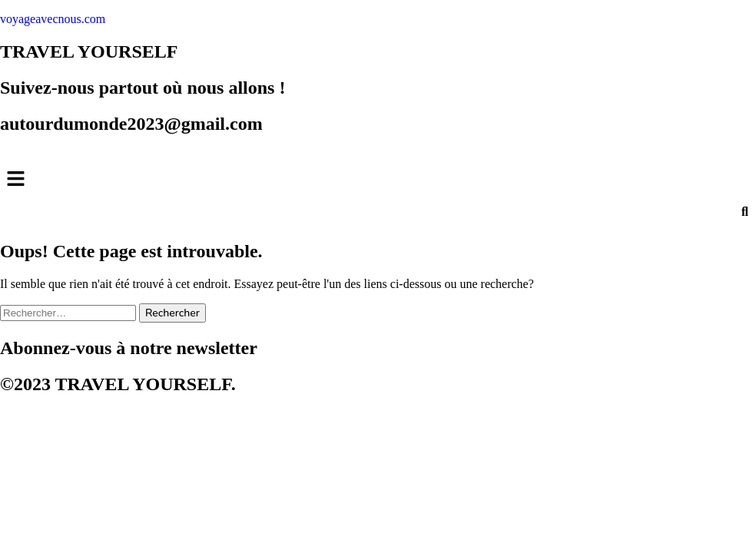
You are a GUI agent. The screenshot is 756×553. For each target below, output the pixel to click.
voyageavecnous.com (53, 19)
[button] (378, 180)
